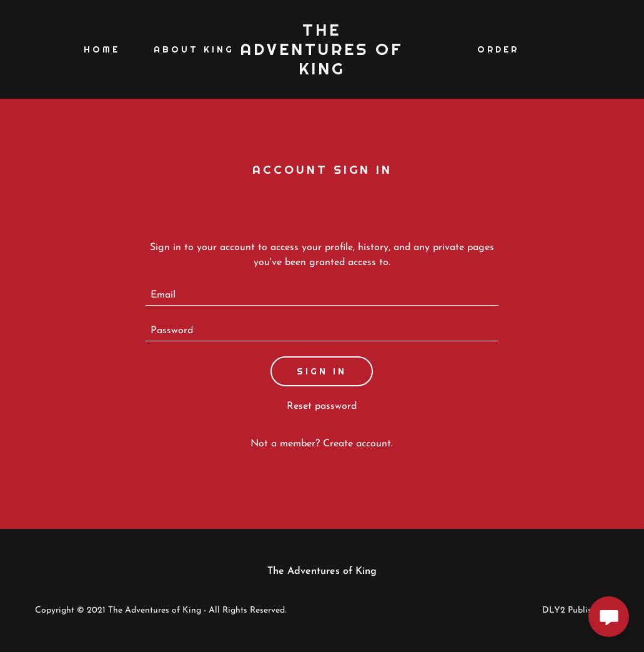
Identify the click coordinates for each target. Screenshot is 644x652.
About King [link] (194, 49)
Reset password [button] (322, 406)
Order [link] (498, 49)
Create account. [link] (358, 444)
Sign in (322, 371)
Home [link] (102, 49)
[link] (322, 72)
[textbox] (322, 295)
